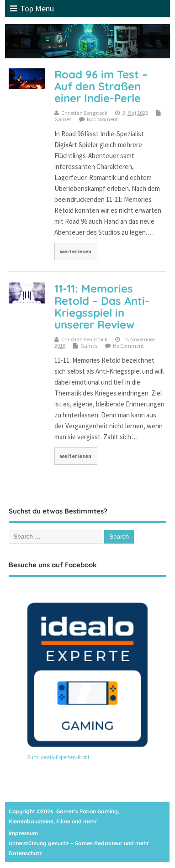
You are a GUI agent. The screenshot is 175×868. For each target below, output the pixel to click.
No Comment (102, 119)
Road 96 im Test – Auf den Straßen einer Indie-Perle (101, 86)
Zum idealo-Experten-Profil (58, 757)
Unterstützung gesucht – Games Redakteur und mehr (79, 843)
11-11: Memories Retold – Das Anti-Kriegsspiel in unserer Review (102, 306)
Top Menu (32, 8)
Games (63, 119)
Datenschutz (25, 853)
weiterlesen (76, 251)
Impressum (23, 833)
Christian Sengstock (84, 113)
